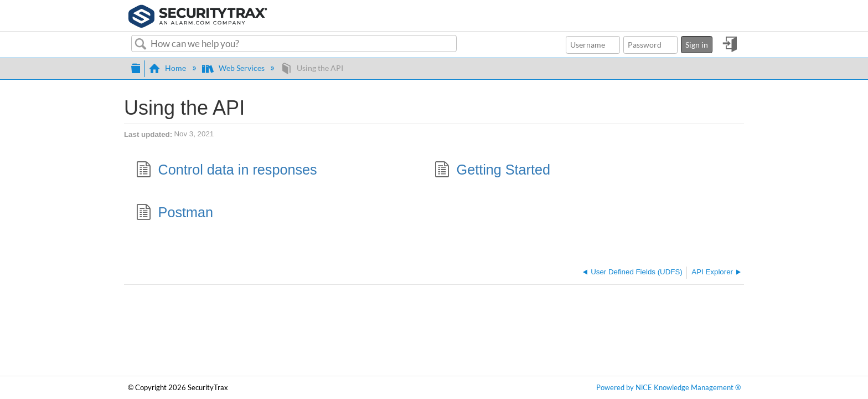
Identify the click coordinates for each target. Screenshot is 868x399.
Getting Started (492, 171)
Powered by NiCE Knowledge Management (668, 388)
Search (141, 44)
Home (168, 68)
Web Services (234, 68)
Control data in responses (226, 171)
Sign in (697, 45)
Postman (174, 214)
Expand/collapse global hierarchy (136, 67)
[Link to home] (198, 15)
